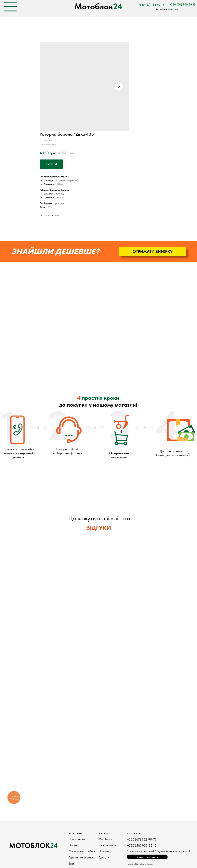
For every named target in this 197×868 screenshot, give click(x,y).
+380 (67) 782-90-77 (142, 839)
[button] (153, 251)
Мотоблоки (106, 839)
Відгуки (73, 845)
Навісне (104, 851)
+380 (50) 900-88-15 (142, 846)
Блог (71, 864)
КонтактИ (134, 833)
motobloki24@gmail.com (140, 864)
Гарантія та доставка (82, 857)
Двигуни (104, 857)
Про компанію (77, 839)
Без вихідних (167, 9)
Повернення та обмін (82, 851)
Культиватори (107, 845)
